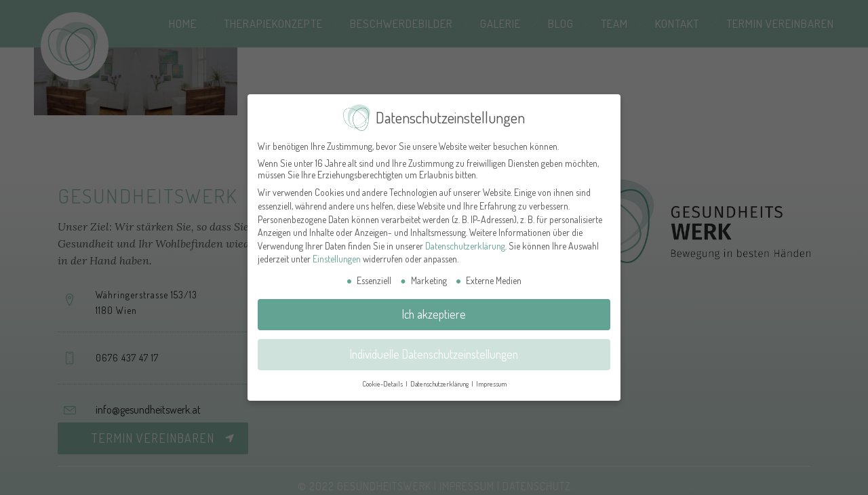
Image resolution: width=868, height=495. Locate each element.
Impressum (491, 376)
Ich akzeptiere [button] (434, 306)
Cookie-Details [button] (383, 376)
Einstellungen (337, 251)
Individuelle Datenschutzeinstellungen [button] (434, 346)
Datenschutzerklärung (465, 238)
